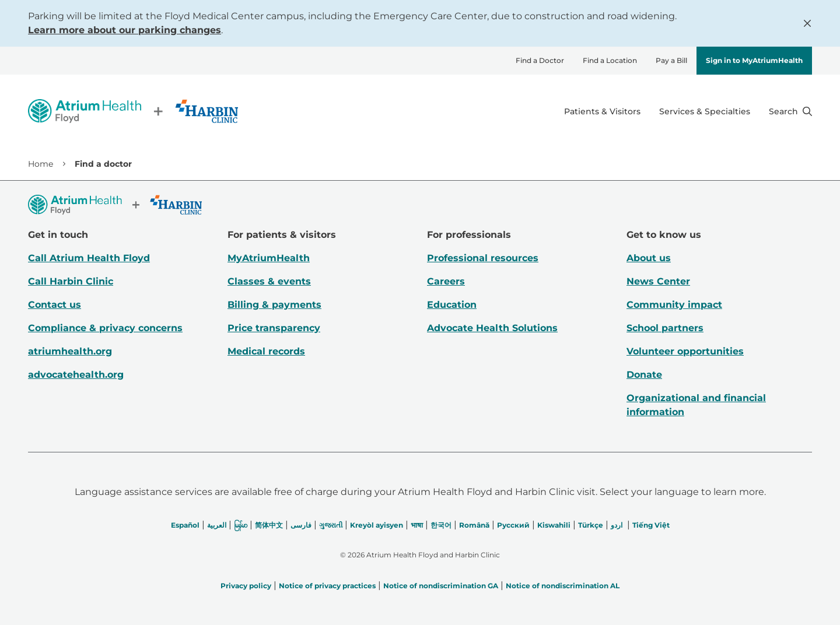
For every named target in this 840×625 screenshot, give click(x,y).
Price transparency (274, 328)
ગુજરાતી (331, 525)
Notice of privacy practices (327, 586)
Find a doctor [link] (103, 164)
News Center (658, 281)
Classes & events (269, 281)
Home (41, 164)
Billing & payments (274, 305)
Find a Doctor (540, 60)
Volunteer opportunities (685, 351)
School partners (665, 328)
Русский (513, 525)
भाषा (417, 525)
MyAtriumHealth (269, 258)
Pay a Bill (671, 60)
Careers (446, 281)
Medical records (266, 351)
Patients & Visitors (602, 111)
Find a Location (610, 60)
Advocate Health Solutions (492, 328)
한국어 (441, 525)
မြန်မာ (241, 525)
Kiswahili (554, 525)
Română (474, 525)
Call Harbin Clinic (71, 281)
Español (185, 525)
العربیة (217, 525)
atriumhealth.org (70, 351)
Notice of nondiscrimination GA (441, 586)
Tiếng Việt (651, 525)
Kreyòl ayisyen (377, 525)
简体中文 (269, 525)
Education (452, 305)
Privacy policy (246, 586)
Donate (644, 375)
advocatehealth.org (76, 375)
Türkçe (591, 525)
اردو (617, 525)
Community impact (674, 305)
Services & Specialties (705, 111)
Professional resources (483, 258)
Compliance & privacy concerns (105, 328)
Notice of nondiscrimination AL (563, 586)
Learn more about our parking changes (125, 30)
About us (649, 258)
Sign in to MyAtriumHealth (754, 60)
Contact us (55, 305)
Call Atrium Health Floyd (89, 258)
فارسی (301, 525)
